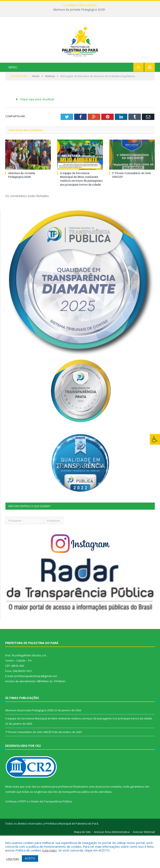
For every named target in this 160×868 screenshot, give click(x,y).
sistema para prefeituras (56, 818)
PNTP (23, 832)
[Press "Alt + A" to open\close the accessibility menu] (155, 439)
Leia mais (49, 850)
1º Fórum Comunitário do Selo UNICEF (28, 763)
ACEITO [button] (30, 858)
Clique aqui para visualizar (37, 130)
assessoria (102, 818)
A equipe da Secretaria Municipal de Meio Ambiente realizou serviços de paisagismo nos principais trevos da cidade (81, 210)
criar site (31, 818)
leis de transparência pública (72, 823)
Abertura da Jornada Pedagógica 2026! (79, 10)
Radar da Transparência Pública (52, 832)
